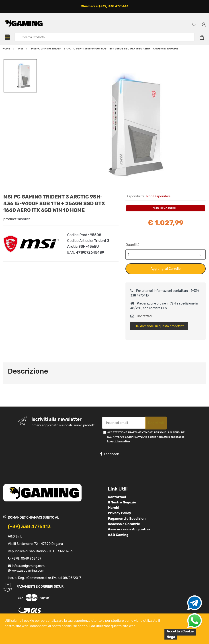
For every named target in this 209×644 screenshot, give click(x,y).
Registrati (156, 423)
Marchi (114, 508)
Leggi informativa (118, 441)
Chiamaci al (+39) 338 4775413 (104, 6)
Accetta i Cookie (180, 631)
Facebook (109, 454)
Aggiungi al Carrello (165, 269)
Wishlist (24, 219)
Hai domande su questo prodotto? (159, 326)
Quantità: (133, 245)
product (10, 219)
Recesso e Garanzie (124, 524)
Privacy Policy (119, 513)
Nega (171, 637)
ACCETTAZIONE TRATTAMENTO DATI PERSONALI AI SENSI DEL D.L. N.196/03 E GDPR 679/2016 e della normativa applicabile (147, 437)
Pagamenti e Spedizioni (127, 519)
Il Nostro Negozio (122, 502)
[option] (121, 126)
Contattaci (141, 316)
